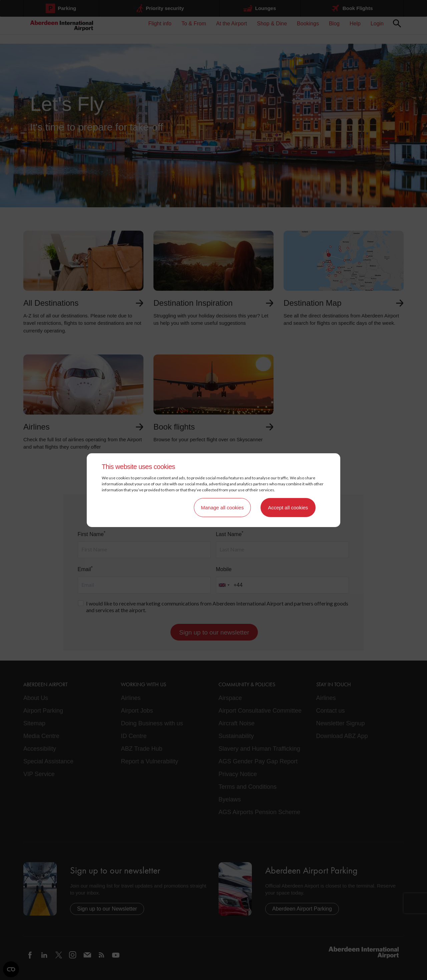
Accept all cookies (288, 508)
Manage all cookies (222, 508)
